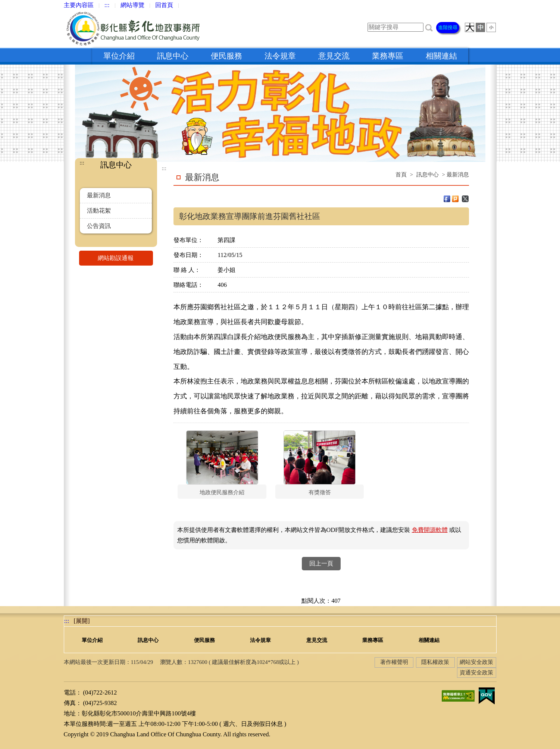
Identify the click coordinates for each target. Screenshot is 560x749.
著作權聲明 (394, 662)
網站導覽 (132, 5)
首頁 (401, 175)
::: (107, 5)
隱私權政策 (435, 662)
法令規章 (280, 56)
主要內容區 (79, 5)
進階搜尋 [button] (448, 27)
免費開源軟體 (430, 530)
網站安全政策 (476, 662)
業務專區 (388, 56)
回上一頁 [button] (321, 563)
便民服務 (226, 56)
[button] (429, 27)
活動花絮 (99, 211)
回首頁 (164, 5)
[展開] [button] (82, 621)
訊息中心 (173, 56)
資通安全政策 (476, 673)
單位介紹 (119, 56)
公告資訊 (99, 226)
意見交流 (334, 56)
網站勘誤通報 (125, 258)
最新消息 (99, 195)
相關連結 (441, 56)
